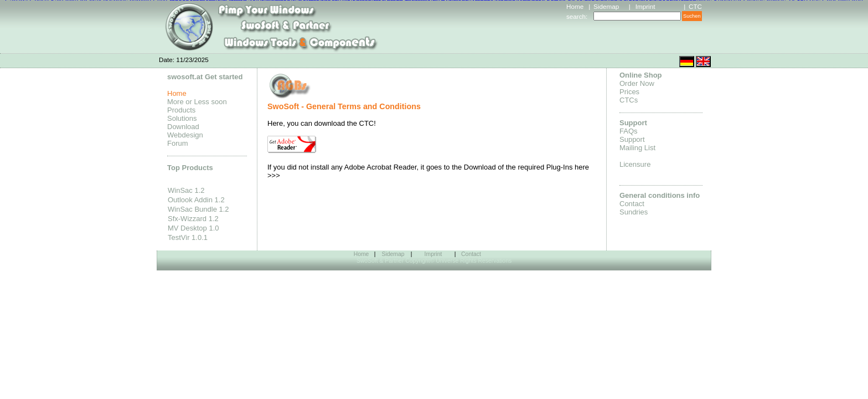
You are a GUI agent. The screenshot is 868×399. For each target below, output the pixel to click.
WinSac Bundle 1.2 (198, 209)
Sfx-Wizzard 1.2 (193, 219)
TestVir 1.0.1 (188, 237)
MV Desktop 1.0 (193, 228)
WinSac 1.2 (186, 190)
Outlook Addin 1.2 (196, 200)
